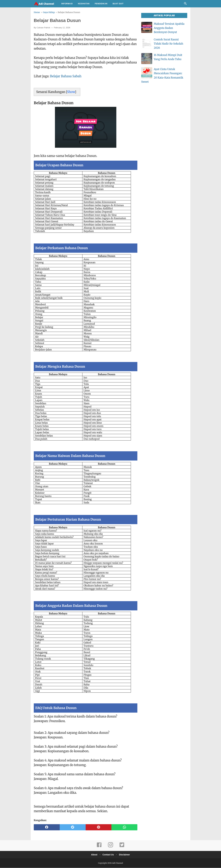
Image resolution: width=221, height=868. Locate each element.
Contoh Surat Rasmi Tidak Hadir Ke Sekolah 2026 (168, 44)
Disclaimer (125, 855)
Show (71, 92)
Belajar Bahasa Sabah (66, 76)
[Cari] (185, 4)
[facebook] (47, 827)
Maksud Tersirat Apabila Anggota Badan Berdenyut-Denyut (169, 28)
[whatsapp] (124, 827)
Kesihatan (84, 4)
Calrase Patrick (43, 28)
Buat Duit (118, 4)
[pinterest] (99, 827)
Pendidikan (101, 4)
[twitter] (73, 827)
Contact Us (108, 855)
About (94, 855)
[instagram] (110, 847)
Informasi (67, 4)
